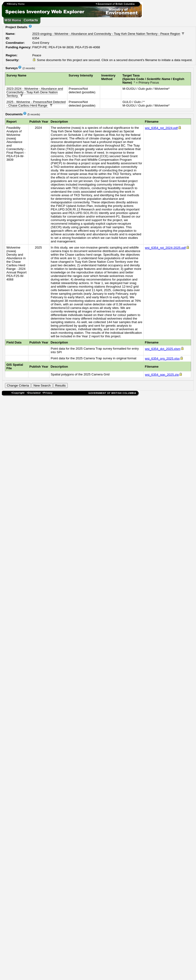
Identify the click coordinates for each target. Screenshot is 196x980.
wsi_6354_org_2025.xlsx (164, 359)
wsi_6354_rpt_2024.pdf (163, 128)
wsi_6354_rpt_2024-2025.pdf (167, 248)
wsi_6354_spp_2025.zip (164, 375)
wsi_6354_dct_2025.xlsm (165, 349)
